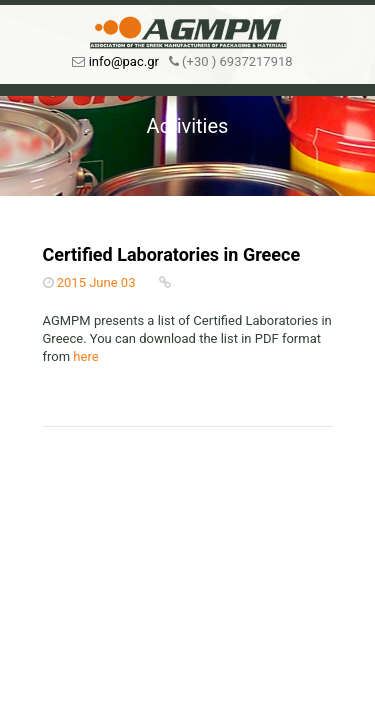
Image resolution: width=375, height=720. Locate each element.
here (85, 356)
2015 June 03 (96, 282)
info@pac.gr (124, 61)
